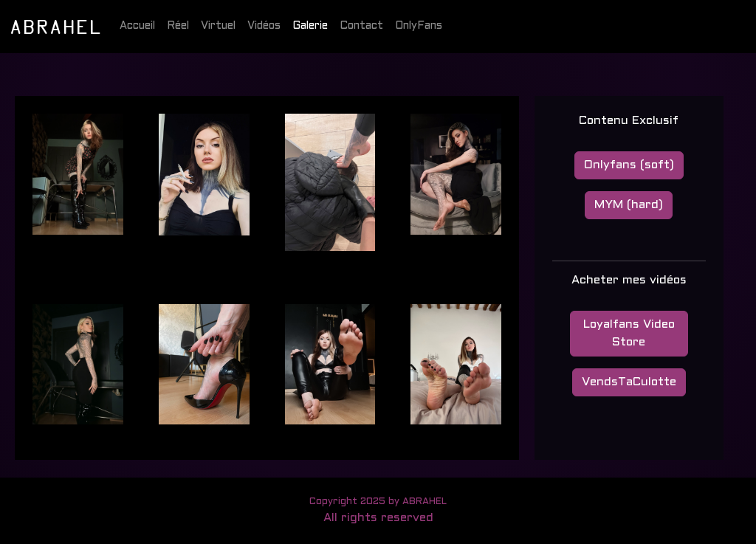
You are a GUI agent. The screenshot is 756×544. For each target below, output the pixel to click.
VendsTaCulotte (629, 382)
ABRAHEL (55, 26)
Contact (361, 26)
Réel (178, 26)
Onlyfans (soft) (629, 165)
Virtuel (218, 26)
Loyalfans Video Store (629, 333)
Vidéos (264, 26)
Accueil (137, 26)
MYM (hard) (629, 205)
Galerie (310, 26)
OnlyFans (419, 26)
